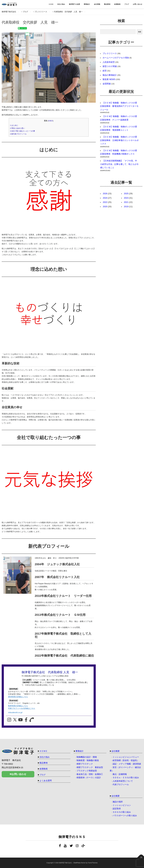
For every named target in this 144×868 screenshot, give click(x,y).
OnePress (77, 863)
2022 (105, 202)
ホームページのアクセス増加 (116, 58)
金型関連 (107, 84)
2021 (126, 202)
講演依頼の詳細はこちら (18, 697)
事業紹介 (87, 4)
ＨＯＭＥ (44, 751)
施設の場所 (118, 802)
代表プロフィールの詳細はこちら (22, 708)
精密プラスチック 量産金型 (90, 767)
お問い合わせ (138, 4)
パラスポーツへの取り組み (125, 816)
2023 (126, 198)
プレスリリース (110, 53)
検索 (140, 32)
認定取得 (117, 809)
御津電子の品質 (74, 4)
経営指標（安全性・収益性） (126, 760)
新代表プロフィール (18, 134)
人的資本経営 (109, 62)
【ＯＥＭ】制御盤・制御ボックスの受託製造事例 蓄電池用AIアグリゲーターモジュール (119, 106)
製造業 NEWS (109, 79)
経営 (105, 71)
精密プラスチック (85, 764)
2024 (105, 198)
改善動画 (117, 4)
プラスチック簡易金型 (87, 771)
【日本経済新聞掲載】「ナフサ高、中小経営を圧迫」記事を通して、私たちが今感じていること (119, 164)
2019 (126, 207)
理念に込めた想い (17, 128)
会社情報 (97, 4)
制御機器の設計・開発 (87, 757)
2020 (105, 207)
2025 (126, 194)
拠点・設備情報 (120, 774)
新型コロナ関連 (110, 66)
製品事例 (107, 4)
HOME (51, 4)
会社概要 (116, 751)
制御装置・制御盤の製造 (88, 760)
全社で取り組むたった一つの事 (23, 131)
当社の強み (61, 4)
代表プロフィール (121, 784)
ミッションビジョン (122, 805)
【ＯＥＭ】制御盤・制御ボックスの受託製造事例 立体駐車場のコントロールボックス (119, 140)
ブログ (127, 4)
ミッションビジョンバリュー (126, 757)
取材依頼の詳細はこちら (18, 706)
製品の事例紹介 (110, 75)
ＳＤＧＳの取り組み (122, 812)
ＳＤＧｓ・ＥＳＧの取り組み (126, 778)
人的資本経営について (123, 781)
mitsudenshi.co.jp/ (15, 712)
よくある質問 (46, 781)
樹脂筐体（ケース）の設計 (89, 778)
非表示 (51, 121)
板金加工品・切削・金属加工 (90, 774)
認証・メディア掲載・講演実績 (127, 764)
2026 (105, 194)
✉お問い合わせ (18, 775)
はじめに (14, 125)
